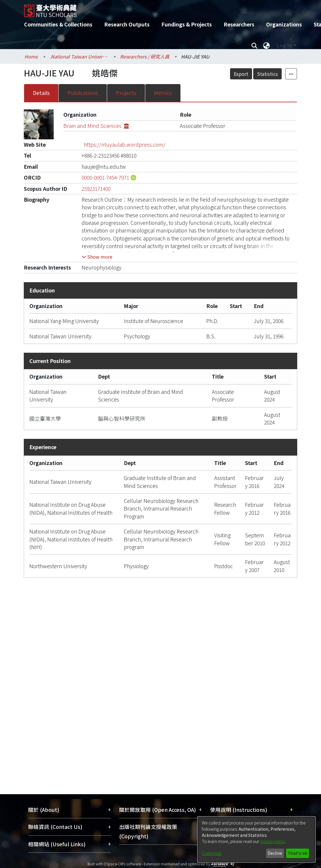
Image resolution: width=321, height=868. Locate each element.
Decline (275, 853)
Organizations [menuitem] (284, 24)
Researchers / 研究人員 (145, 56)
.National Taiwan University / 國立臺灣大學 (79, 56)
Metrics (163, 93)
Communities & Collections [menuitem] (58, 24)
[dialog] (256, 839)
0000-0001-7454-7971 (105, 177)
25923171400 (96, 189)
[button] (97, 257)
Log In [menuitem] (284, 45)
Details (41, 93)
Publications (83, 93)
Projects (126, 93)
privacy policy (272, 841)
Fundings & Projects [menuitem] (187, 24)
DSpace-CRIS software (122, 864)
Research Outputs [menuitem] (127, 24)
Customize (212, 853)
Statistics (267, 74)
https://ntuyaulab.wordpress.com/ (125, 144)
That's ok (297, 853)
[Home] (155, 9)
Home (31, 56)
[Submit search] (254, 45)
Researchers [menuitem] (239, 24)
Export (241, 74)
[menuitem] (266, 45)
